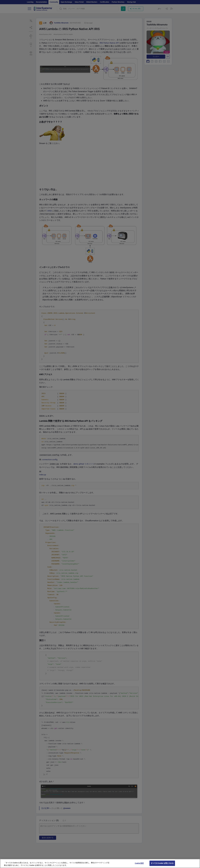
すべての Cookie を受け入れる (162, 863)
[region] (100, 863)
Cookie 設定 (139, 863)
